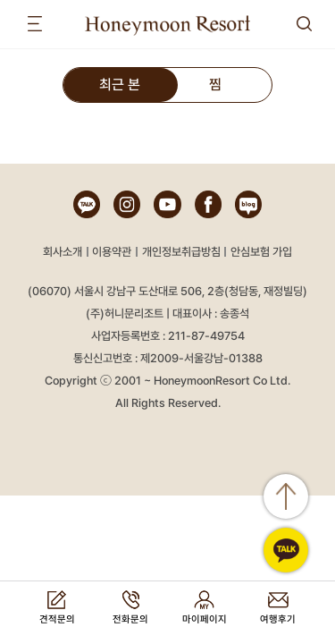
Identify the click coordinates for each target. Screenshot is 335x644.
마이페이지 (205, 619)
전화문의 (130, 619)
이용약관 (112, 252)
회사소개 (63, 252)
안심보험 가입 (261, 252)
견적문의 (57, 619)
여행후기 (278, 619)
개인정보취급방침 (181, 252)
